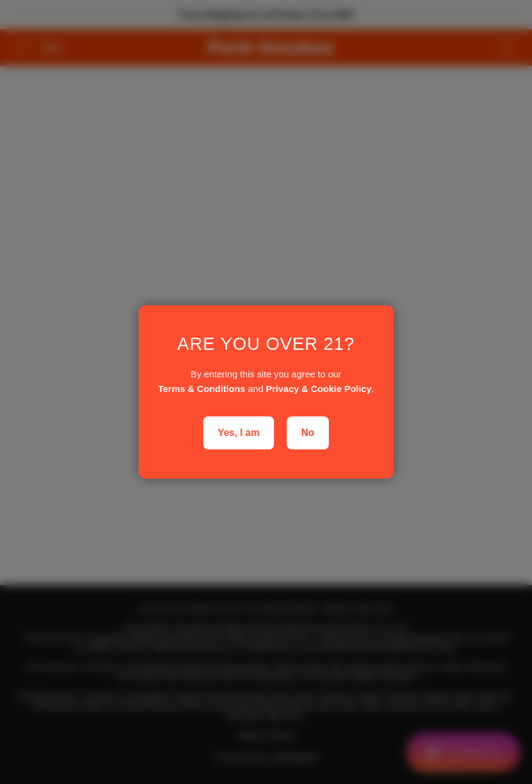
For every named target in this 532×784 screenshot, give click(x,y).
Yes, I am (239, 433)
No (308, 433)
